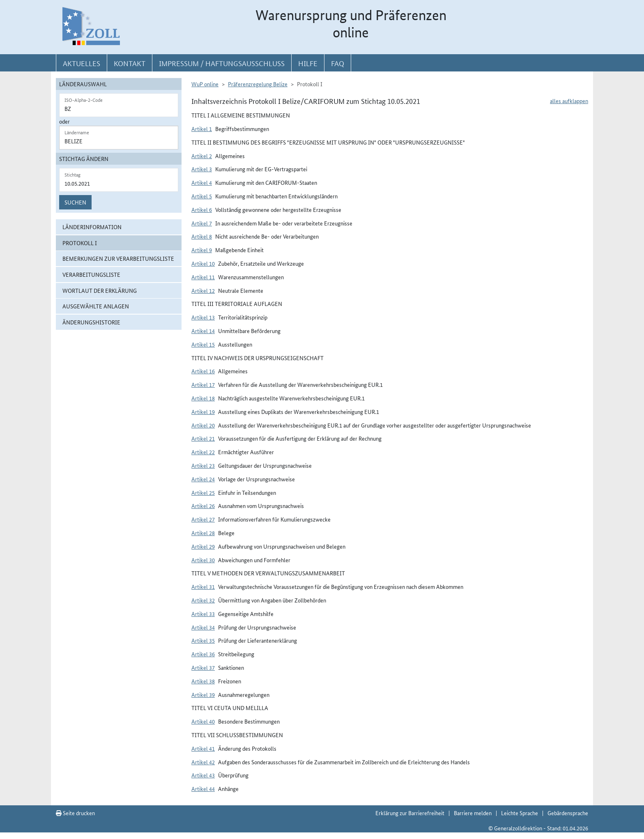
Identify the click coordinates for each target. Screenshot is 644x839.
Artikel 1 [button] (202, 129)
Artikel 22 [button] (203, 452)
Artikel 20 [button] (203, 425)
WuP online (205, 84)
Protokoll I (80, 243)
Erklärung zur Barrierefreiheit (410, 813)
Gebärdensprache (568, 813)
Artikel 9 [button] (202, 250)
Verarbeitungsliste (91, 274)
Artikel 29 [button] (203, 546)
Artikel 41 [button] (203, 748)
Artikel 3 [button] (202, 169)
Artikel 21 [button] (203, 438)
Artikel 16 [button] (203, 371)
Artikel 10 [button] (203, 263)
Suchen (75, 202)
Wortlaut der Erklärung (100, 290)
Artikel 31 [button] (203, 586)
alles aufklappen (569, 101)
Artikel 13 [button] (203, 317)
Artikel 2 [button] (202, 156)
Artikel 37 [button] (203, 667)
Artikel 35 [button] (203, 640)
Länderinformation (92, 227)
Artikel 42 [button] (203, 762)
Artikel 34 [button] (203, 627)
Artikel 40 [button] (203, 721)
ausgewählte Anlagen (96, 306)
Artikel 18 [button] (203, 398)
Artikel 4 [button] (202, 182)
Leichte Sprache (520, 813)
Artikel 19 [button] (203, 411)
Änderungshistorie (91, 322)
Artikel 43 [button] (203, 775)
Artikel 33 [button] (203, 614)
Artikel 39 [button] (203, 694)
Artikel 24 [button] (203, 479)
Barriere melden (473, 813)
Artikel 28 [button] (203, 533)
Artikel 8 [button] (202, 236)
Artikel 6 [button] (202, 209)
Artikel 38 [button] (203, 681)
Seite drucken (75, 813)
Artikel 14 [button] (203, 331)
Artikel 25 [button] (203, 492)
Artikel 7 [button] (202, 223)
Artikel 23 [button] (203, 465)
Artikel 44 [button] (203, 788)
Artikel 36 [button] (203, 654)
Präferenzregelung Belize (258, 84)
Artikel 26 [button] (203, 506)
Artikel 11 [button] (203, 277)
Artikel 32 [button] (203, 600)
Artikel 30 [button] (203, 560)
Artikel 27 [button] (203, 519)
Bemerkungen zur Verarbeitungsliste (118, 258)
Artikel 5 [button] (202, 196)
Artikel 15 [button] (203, 344)
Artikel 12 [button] (203, 290)
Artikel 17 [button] (203, 384)
